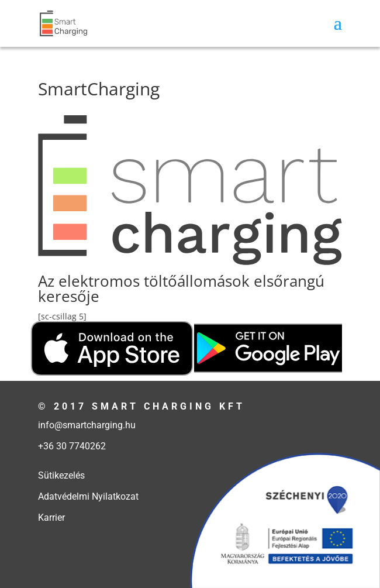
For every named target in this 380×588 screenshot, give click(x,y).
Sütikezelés (61, 475)
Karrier (51, 517)
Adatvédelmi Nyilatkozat (88, 496)
